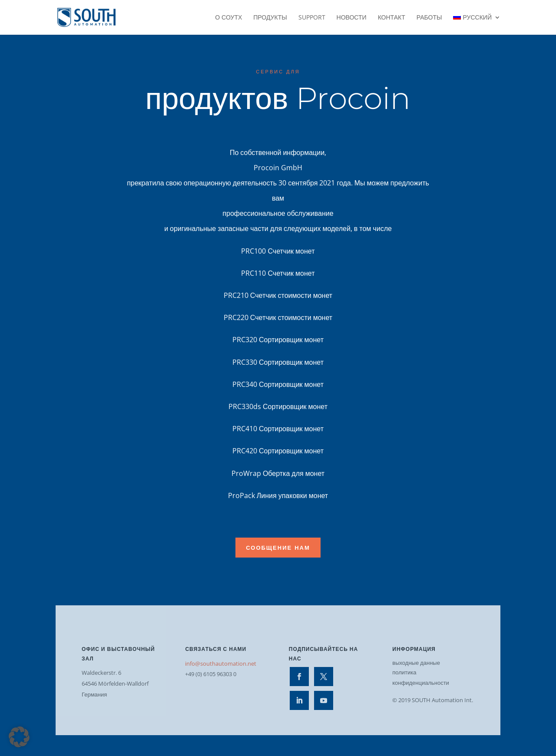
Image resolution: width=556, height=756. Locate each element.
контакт (392, 18)
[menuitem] (477, 25)
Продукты (270, 18)
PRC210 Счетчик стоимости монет (278, 295)
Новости (352, 18)
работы (429, 18)
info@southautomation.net (221, 664)
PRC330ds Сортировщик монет (278, 406)
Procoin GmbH (278, 168)
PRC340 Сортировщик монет (278, 384)
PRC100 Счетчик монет (278, 251)
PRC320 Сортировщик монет (278, 340)
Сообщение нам (278, 548)
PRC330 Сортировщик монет (278, 362)
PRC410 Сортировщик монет (278, 429)
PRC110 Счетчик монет (278, 273)
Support (312, 18)
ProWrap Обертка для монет (278, 473)
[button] (19, 737)
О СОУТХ (228, 18)
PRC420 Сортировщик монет (278, 451)
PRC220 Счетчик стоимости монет (278, 317)
